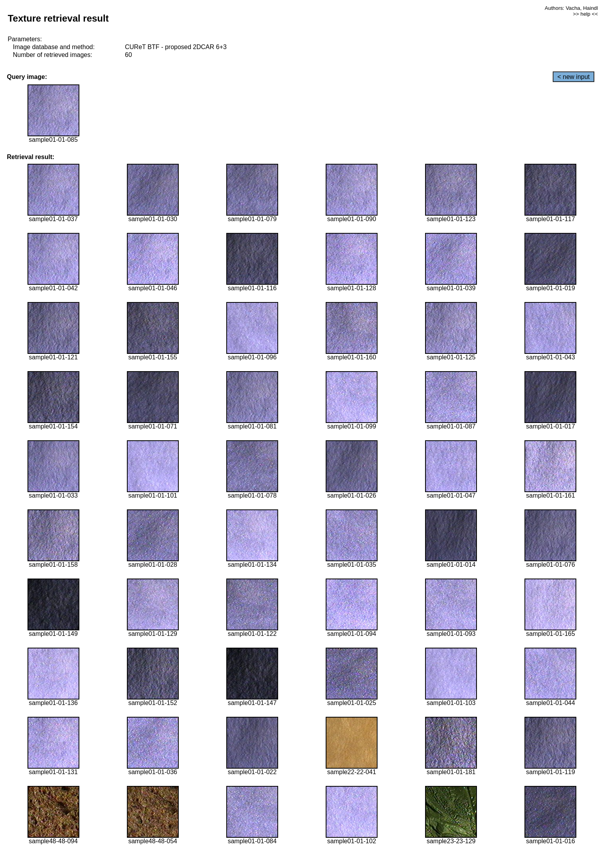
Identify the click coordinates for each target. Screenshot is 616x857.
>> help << (585, 14)
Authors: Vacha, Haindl (571, 8)
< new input (574, 77)
